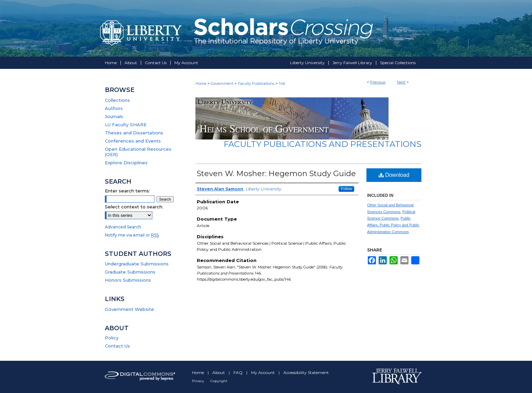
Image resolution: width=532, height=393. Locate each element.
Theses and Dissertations (134, 133)
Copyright (219, 381)
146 (282, 83)
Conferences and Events (133, 141)
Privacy (198, 381)
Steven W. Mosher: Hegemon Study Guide (276, 174)
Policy (112, 338)
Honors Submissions (128, 280)
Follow (346, 189)
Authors (114, 108)
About (219, 372)
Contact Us (117, 346)
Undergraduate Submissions (137, 264)
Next (401, 82)
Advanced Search (123, 227)
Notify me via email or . (132, 235)
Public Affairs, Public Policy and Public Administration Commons (393, 225)
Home (201, 83)
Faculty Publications (256, 83)
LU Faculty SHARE (126, 125)
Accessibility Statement (306, 372)
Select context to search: (134, 207)
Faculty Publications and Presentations (322, 144)
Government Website (129, 309)
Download (394, 175)
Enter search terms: (127, 191)
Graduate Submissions (130, 272)
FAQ (239, 372)
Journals (114, 116)
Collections (117, 100)
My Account (263, 372)
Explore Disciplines (126, 163)
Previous (378, 82)
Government (222, 83)
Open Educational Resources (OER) (138, 152)
